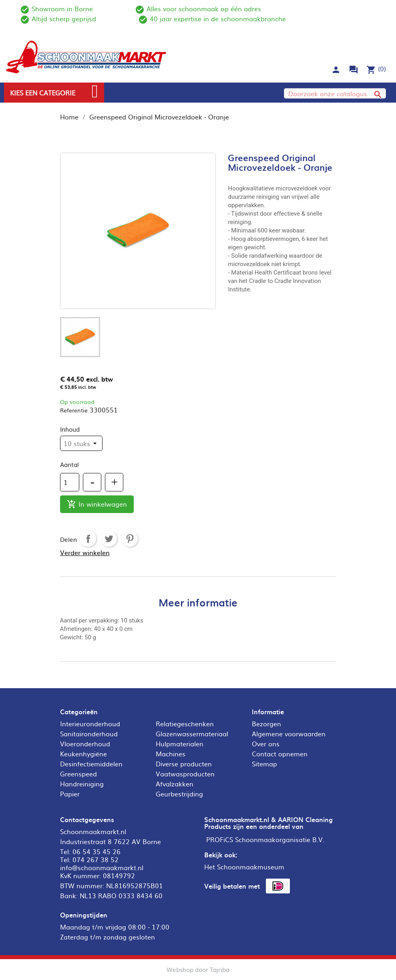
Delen (88, 539)
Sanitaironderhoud (89, 733)
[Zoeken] (335, 93)
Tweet (109, 539)
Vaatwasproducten (185, 774)
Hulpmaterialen (180, 744)
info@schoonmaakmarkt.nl (102, 867)
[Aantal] (70, 482)
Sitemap (264, 764)
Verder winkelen (85, 552)
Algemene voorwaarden (289, 733)
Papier (70, 794)
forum (354, 70)
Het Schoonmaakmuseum (244, 867)
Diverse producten (184, 764)
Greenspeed (78, 774)
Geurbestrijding (179, 794)
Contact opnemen (280, 754)
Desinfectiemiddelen (91, 764)
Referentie (74, 410)
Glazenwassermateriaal (192, 733)
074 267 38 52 (95, 859)
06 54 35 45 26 (96, 851)
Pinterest (130, 539)
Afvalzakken (175, 784)
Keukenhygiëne (83, 754)
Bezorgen (266, 723)
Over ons (266, 744)
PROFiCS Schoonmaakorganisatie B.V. (265, 839)
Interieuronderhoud (90, 723)
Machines (171, 754)
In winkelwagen (97, 504)
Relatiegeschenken (185, 723)
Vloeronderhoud (85, 744)
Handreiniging (82, 784)
